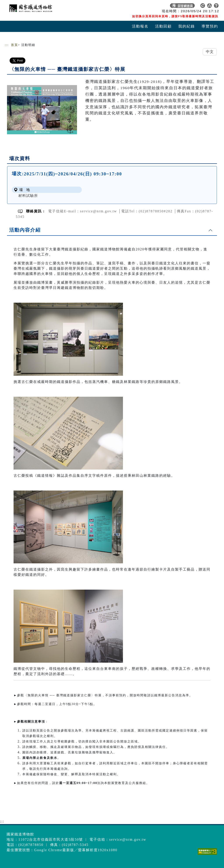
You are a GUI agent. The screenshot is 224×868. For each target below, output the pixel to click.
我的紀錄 (187, 26)
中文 (210, 52)
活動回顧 (163, 26)
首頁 (14, 45)
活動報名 (140, 26)
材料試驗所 (28, 196)
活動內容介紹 (25, 230)
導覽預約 (210, 26)
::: (7, 45)
